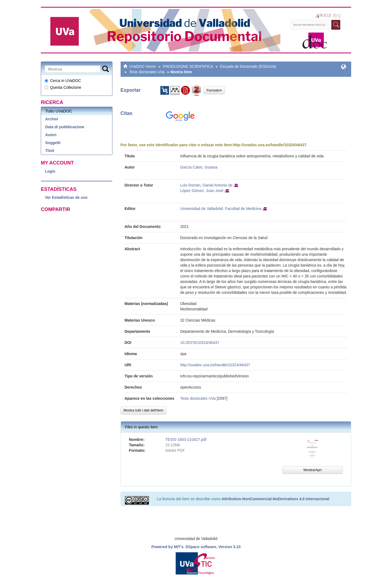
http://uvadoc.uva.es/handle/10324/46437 (270, 145)
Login (50, 171)
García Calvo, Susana (199, 167)
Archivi (52, 119)
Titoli (50, 151)
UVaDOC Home (143, 66)
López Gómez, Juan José (202, 191)
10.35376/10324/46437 (200, 343)
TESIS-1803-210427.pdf (186, 439)
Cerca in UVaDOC (63, 81)
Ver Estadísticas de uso (66, 197)
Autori (51, 135)
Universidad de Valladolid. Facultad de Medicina (221, 209)
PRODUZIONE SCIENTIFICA (188, 66)
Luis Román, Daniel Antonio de (206, 185)
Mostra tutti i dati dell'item (143, 410)
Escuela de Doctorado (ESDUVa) (248, 66)
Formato (214, 90)
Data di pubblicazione (65, 127)
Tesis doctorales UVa (147, 72)
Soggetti (53, 143)
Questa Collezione (63, 87)
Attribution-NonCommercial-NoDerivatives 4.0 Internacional (275, 499)
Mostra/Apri (313, 470)
